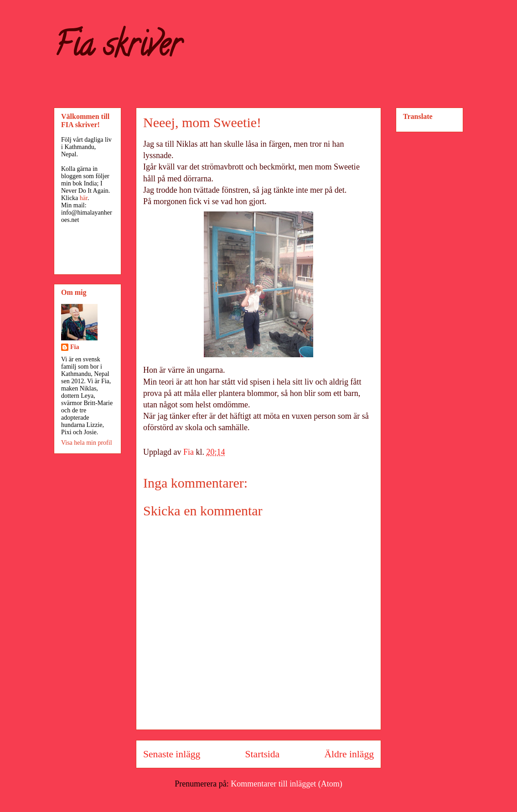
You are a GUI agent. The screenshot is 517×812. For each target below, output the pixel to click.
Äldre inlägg (349, 754)
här (84, 198)
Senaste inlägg (172, 754)
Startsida (263, 754)
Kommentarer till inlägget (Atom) (286, 784)
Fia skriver (117, 48)
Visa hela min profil (87, 443)
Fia (75, 347)
